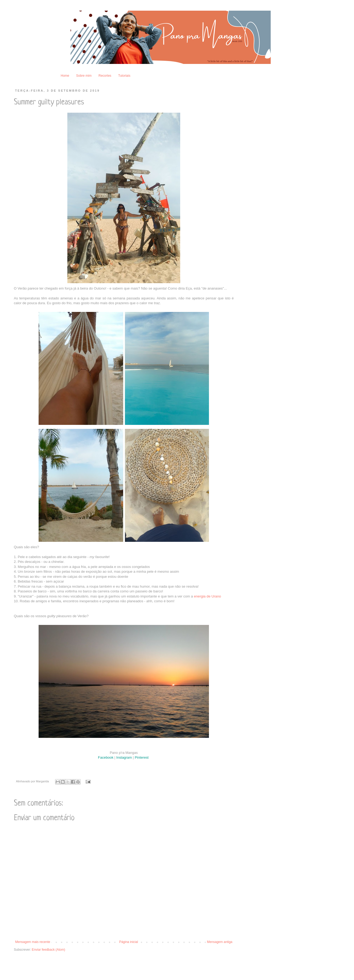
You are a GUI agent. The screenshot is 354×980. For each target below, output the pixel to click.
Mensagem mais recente (33, 942)
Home (65, 76)
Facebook (106, 757)
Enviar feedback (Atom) (48, 950)
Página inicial (129, 942)
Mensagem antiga (220, 942)
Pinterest (142, 757)
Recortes (105, 76)
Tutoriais (124, 76)
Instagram (124, 757)
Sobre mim (84, 76)
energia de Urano (207, 596)
